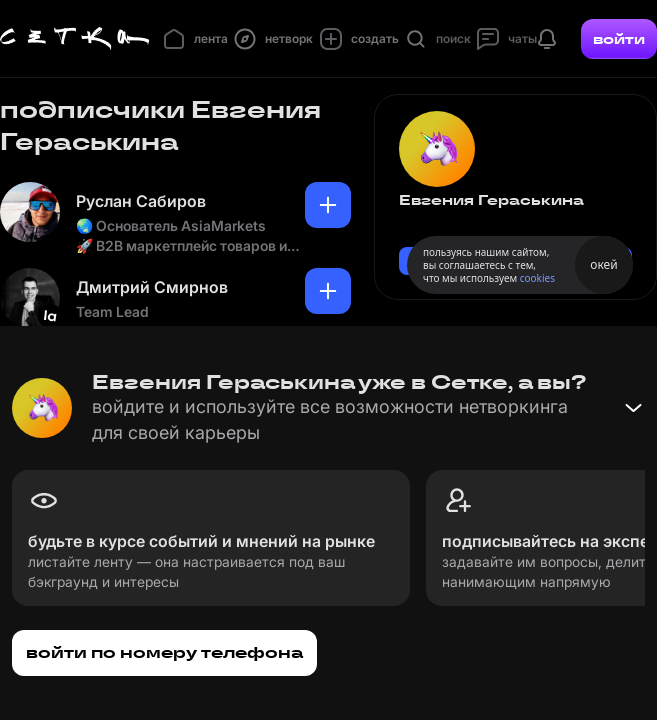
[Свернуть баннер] (633, 408)
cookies (537, 278)
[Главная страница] (75, 39)
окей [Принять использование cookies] (603, 264)
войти (619, 39)
